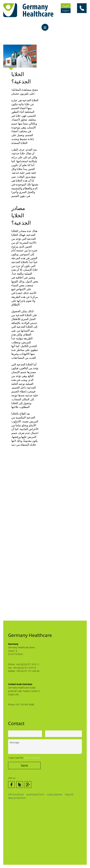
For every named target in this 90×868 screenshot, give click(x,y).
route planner (55, 794)
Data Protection (32, 758)
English (66, 10)
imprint (69, 794)
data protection (17, 798)
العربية (66, 6)
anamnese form (35, 794)
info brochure (16, 794)
